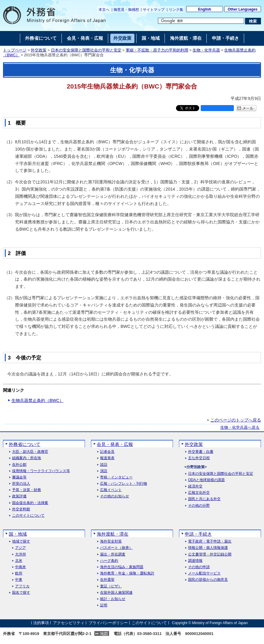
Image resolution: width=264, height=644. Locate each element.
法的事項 (41, 623)
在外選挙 (107, 580)
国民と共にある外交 (204, 499)
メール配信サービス (204, 573)
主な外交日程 (199, 458)
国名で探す (21, 593)
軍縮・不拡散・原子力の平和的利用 (157, 50)
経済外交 (195, 486)
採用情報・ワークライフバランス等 (41, 471)
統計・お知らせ (113, 599)
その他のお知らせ (115, 496)
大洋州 (20, 554)
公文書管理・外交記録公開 (210, 554)
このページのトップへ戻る (236, 420)
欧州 (19, 573)
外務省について (25, 444)
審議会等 (19, 477)
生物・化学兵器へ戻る (240, 428)
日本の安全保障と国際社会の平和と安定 (86, 50)
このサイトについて (28, 516)
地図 (104, 634)
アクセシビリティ (69, 623)
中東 (19, 580)
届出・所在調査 (113, 554)
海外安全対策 (111, 541)
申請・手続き (198, 534)
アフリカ (22, 586)
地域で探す (21, 541)
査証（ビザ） (111, 586)
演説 (104, 471)
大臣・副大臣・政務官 (30, 452)
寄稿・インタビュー (116, 477)
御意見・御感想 (126, 10)
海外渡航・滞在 (113, 534)
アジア (20, 548)
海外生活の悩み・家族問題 (122, 567)
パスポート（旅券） (116, 548)
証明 (104, 605)
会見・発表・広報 (115, 444)
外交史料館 (21, 509)
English (204, 9)
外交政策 (39, 50)
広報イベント (111, 490)
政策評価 (19, 496)
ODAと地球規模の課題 (206, 480)
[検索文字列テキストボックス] (201, 21)
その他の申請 (199, 567)
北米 (19, 561)
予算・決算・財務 (27, 490)
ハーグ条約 (109, 561)
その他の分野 (199, 506)
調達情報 (195, 561)
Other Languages (243, 9)
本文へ (104, 10)
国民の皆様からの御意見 (208, 580)
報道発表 (107, 458)
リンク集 (176, 10)
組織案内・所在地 (27, 458)
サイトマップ (154, 10)
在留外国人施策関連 (116, 593)
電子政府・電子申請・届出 (210, 541)
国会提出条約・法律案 (30, 503)
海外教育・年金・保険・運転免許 (127, 573)
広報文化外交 (199, 493)
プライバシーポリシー (108, 623)
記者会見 (107, 452)
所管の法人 (21, 484)
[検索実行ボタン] (253, 21)
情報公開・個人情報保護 (208, 548)
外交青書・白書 (201, 452)
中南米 (20, 567)
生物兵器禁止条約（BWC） (38, 400)
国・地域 (18, 534)
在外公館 (19, 465)
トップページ (15, 50)
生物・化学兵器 (206, 50)
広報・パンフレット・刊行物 (124, 484)
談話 (104, 465)
